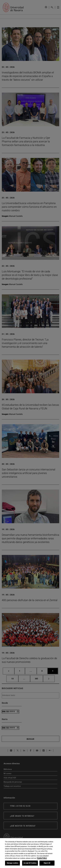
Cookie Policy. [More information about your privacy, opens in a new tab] (42, 858)
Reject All (47, 863)
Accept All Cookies (30, 863)
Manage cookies (13, 863)
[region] (30, 853)
